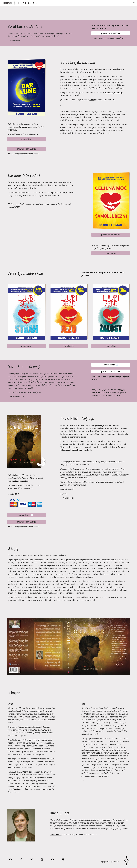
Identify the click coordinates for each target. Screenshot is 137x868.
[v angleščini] (26, 139)
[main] (42, 26)
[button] (134, 3)
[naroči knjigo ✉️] (111, 365)
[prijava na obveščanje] (111, 33)
